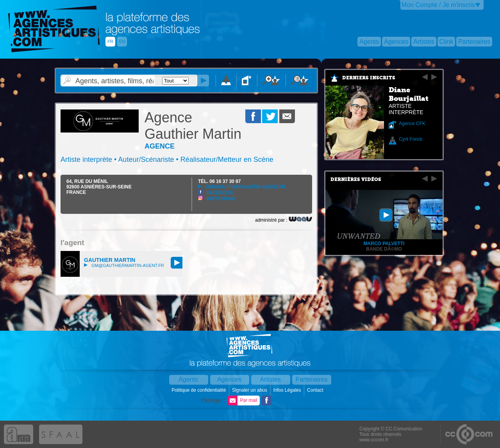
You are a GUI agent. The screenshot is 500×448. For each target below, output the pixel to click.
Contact (316, 390)
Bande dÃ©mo (384, 249)
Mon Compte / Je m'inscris (438, 5)
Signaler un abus (250, 390)
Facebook (216, 193)
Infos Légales (288, 390)
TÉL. (219, 181)
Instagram (216, 199)
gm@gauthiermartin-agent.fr (242, 187)
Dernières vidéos (356, 179)
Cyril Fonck (411, 139)
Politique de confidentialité (199, 390)
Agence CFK (412, 124)
